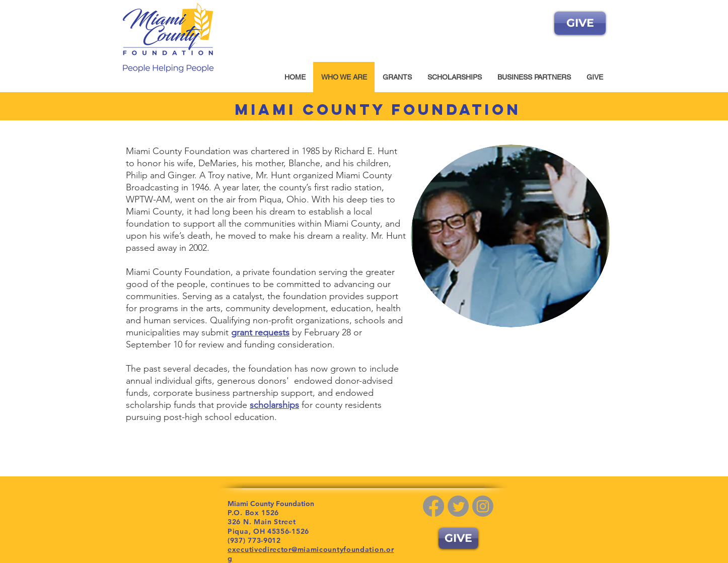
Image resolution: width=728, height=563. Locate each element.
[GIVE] (580, 23)
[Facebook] (433, 506)
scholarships (274, 405)
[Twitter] (458, 506)
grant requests (260, 332)
